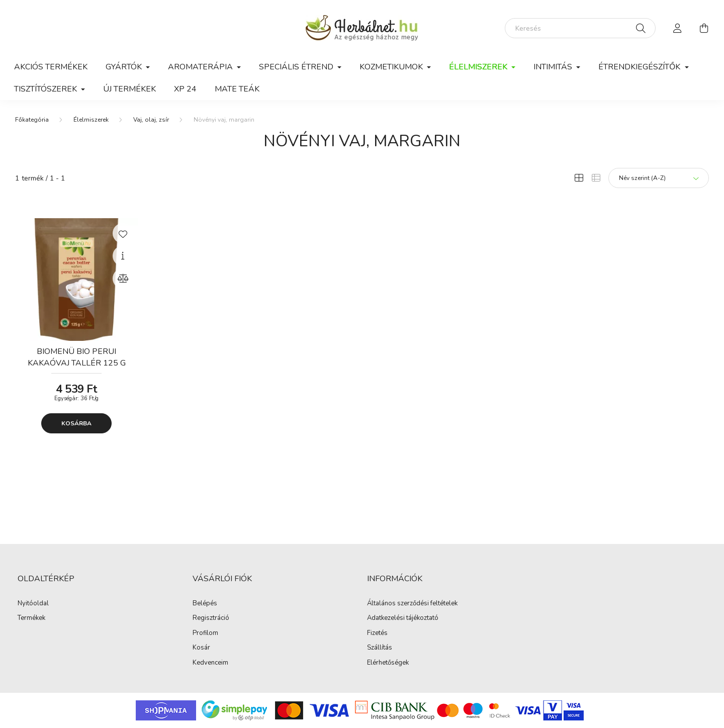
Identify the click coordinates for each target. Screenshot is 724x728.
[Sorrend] (659, 178)
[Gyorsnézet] (123, 256)
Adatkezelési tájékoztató (403, 618)
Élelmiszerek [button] (479, 67)
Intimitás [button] (554, 67)
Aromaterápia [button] (201, 67)
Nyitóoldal (33, 604)
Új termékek (129, 89)
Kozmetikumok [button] (392, 67)
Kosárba (76, 423)
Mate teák (237, 89)
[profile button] (678, 28)
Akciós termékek (51, 67)
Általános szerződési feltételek (412, 604)
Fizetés (377, 633)
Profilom (205, 633)
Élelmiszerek (91, 120)
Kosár (201, 648)
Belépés (205, 604)
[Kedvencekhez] (123, 233)
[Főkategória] (32, 120)
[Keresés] (580, 28)
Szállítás (380, 648)
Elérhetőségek (388, 663)
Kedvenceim (210, 663)
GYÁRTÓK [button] (125, 67)
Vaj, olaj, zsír (151, 120)
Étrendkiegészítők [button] (640, 67)
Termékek (31, 618)
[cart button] (704, 28)
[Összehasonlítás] (123, 279)
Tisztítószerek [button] (47, 89)
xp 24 (185, 89)
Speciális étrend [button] (297, 67)
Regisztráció (211, 618)
